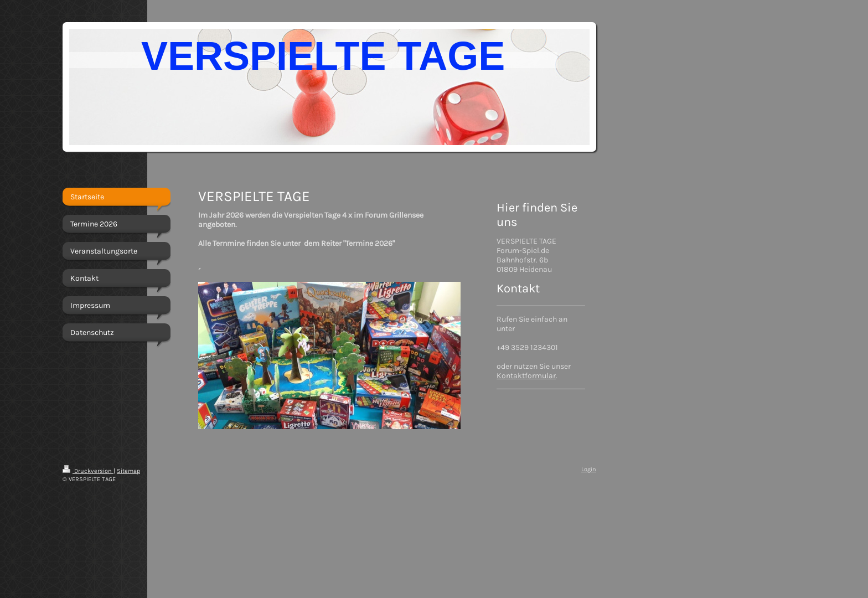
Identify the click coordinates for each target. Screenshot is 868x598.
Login (589, 469)
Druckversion (88, 471)
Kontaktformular (526, 376)
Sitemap (128, 471)
